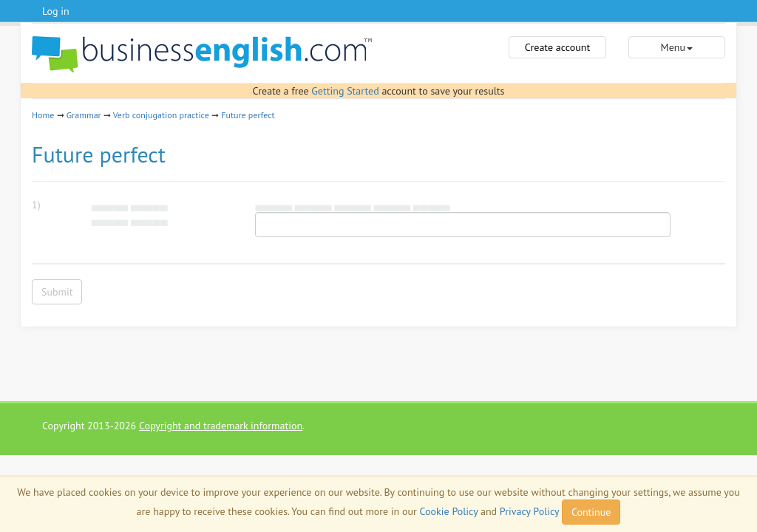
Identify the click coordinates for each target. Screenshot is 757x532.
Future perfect (248, 115)
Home (43, 115)
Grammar (84, 115)
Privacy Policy (529, 511)
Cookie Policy (449, 511)
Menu (677, 47)
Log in (56, 11)
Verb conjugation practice (161, 115)
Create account (557, 47)
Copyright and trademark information (221, 426)
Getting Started (345, 91)
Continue (591, 512)
